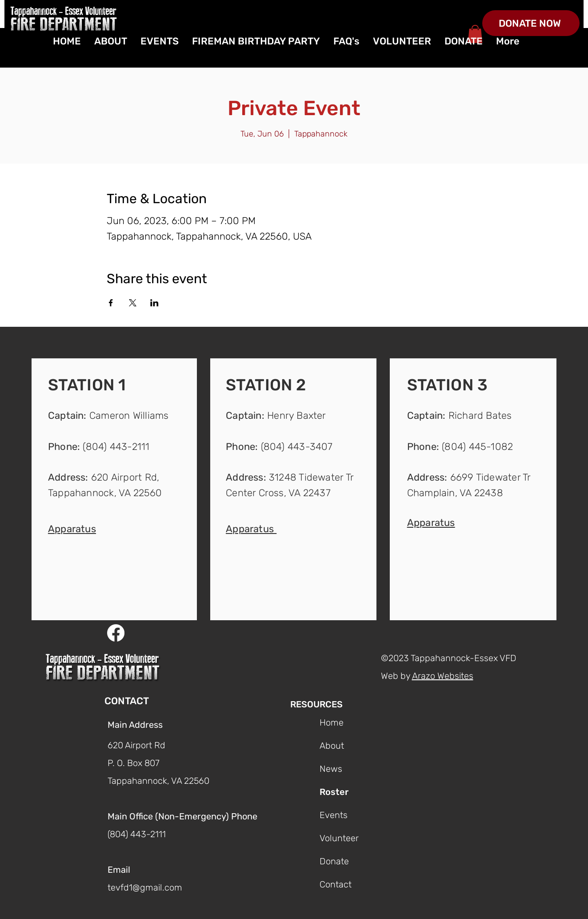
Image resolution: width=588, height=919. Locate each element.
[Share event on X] (133, 303)
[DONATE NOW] (531, 23)
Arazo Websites (443, 676)
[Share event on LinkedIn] (154, 303)
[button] (72, 528)
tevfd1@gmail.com (145, 887)
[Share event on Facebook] (111, 303)
